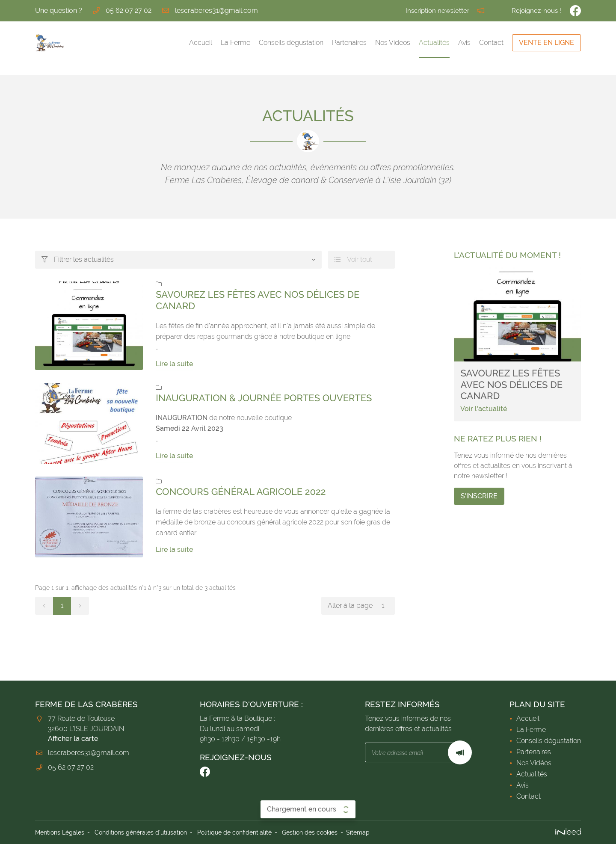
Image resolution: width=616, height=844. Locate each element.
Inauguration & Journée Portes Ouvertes (264, 398)
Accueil (201, 43)
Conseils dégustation (291, 43)
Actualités (434, 43)
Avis (464, 43)
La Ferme (235, 43)
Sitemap (358, 832)
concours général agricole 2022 (241, 492)
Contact (491, 43)
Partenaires (349, 43)
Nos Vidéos (393, 43)
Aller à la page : (361, 606)
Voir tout (353, 260)
